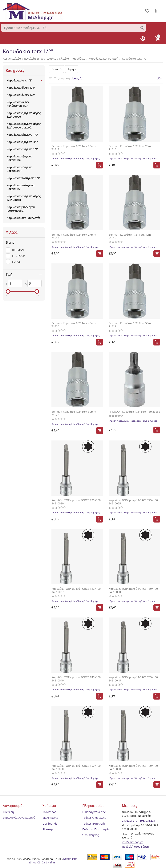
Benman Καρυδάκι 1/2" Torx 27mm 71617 (74, 236)
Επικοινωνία (50, 817)
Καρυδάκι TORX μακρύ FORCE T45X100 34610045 (133, 678)
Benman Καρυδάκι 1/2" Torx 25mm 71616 (131, 148)
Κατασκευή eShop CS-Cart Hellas (53, 860)
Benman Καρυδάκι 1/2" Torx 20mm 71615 (74, 148)
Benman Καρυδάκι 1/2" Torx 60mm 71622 (74, 413)
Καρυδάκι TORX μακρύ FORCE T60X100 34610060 (133, 767)
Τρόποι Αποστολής (94, 817)
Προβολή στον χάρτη (135, 846)
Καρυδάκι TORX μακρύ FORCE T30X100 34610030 (133, 590)
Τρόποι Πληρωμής (94, 823)
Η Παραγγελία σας (94, 811)
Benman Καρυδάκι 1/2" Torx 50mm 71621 (131, 325)
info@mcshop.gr (132, 841)
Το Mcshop (49, 811)
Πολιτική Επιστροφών (96, 829)
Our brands (50, 823)
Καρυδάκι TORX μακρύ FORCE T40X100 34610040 (76, 678)
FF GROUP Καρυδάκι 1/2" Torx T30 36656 (134, 411)
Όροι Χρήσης (91, 834)
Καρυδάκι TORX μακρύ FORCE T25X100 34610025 (133, 501)
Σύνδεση (8, 811)
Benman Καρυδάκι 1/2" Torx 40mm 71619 (131, 236)
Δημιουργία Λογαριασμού (19, 817)
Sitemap (48, 829)
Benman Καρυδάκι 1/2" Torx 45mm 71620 (74, 325)
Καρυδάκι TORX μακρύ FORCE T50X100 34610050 (76, 767)
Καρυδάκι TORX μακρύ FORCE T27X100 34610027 (76, 590)
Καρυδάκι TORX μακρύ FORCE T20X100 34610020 (76, 501)
